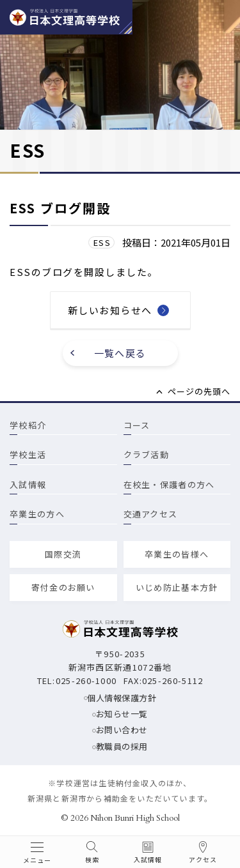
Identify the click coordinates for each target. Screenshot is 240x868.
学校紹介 (28, 425)
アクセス (203, 860)
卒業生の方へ (37, 514)
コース (137, 425)
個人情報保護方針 (122, 698)
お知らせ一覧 (122, 714)
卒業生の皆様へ (177, 554)
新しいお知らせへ (110, 310)
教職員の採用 (122, 746)
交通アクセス (151, 514)
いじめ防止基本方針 (177, 587)
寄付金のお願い (63, 587)
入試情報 (28, 484)
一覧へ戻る (120, 353)
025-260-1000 (86, 681)
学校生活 (28, 454)
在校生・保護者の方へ (169, 484)
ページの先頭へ (199, 391)
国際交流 (63, 554)
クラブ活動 (147, 454)
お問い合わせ (122, 730)
